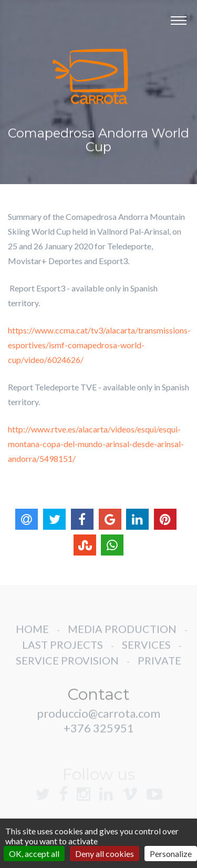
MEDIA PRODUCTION (122, 638)
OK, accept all (34, 854)
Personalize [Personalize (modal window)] (171, 854)
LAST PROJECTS (63, 653)
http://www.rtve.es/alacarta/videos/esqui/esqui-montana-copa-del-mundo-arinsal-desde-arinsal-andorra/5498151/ (96, 444)
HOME (32, 638)
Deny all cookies (105, 854)
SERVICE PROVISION (67, 669)
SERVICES (146, 653)
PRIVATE (159, 669)
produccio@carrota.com (98, 722)
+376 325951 (99, 737)
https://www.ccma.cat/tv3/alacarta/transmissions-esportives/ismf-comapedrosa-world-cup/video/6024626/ (99, 345)
